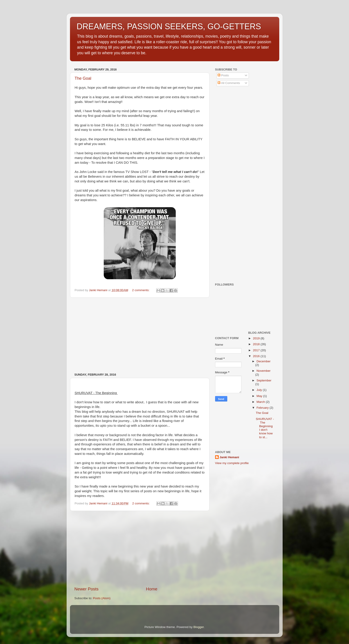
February (263, 408)
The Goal (83, 78)
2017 (257, 350)
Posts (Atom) (102, 598)
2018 (257, 344)
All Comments (229, 83)
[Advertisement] (140, 335)
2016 (257, 356)
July (260, 390)
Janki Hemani (229, 457)
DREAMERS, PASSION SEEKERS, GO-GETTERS (169, 26)
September (264, 380)
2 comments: (141, 290)
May (260, 396)
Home (152, 589)
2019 (257, 338)
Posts (223, 75)
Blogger (199, 627)
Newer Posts (87, 589)
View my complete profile (232, 463)
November (263, 371)
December (263, 361)
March (261, 402)
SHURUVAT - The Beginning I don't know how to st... (265, 428)
